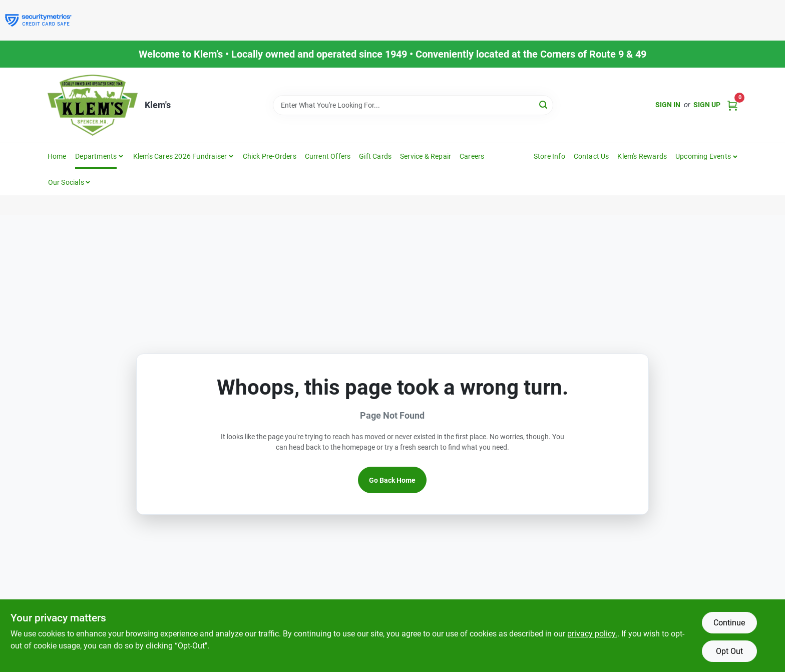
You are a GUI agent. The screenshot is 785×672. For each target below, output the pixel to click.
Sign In (668, 105)
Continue (729, 623)
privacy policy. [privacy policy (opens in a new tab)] (592, 634)
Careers (472, 156)
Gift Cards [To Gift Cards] (375, 156)
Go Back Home (392, 480)
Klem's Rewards (642, 156)
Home (57, 156)
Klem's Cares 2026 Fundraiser (180, 156)
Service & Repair (426, 156)
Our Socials (66, 182)
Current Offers (328, 156)
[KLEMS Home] (93, 105)
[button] (707, 156)
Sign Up (707, 105)
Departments (96, 156)
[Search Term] (413, 105)
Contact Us (592, 156)
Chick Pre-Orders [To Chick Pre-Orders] (270, 156)
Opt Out (729, 651)
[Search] (544, 104)
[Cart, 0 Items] (732, 105)
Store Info (549, 156)
